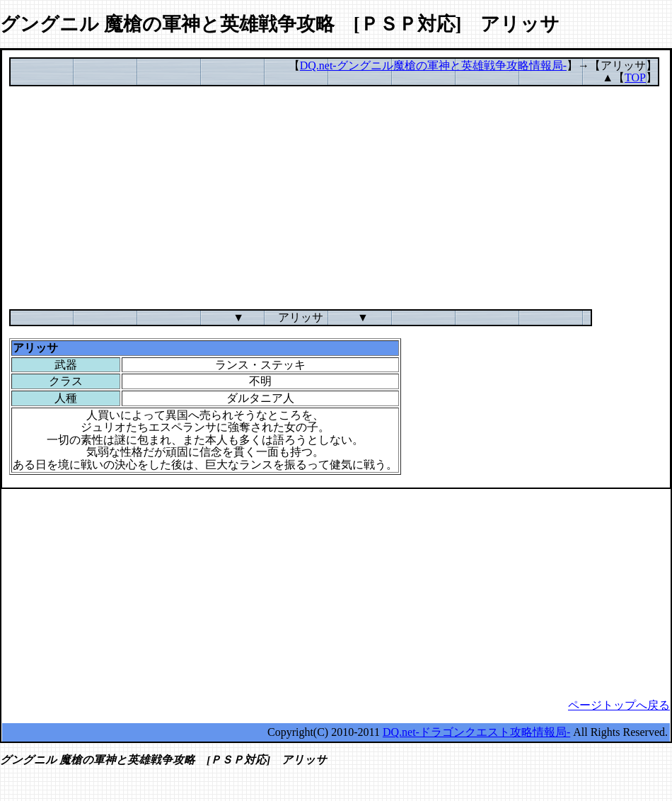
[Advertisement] (336, 198)
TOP (635, 77)
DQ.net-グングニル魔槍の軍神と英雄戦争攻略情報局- (433, 65)
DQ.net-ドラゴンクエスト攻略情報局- (476, 732)
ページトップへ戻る (619, 705)
